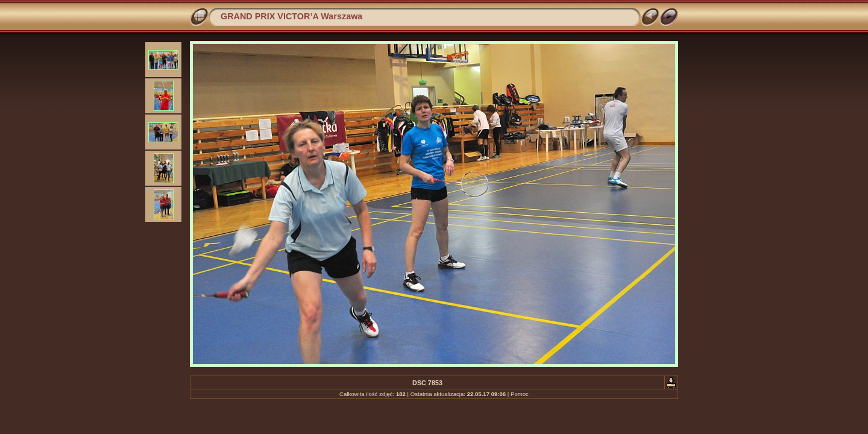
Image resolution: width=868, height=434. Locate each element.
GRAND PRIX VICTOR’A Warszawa (291, 16)
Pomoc (520, 394)
